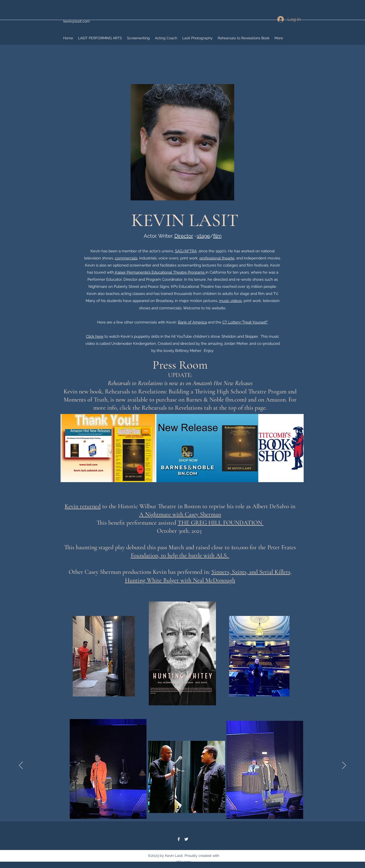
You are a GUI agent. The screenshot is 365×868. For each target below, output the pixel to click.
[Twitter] (186, 839)
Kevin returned (83, 506)
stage (204, 236)
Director (184, 236)
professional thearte (217, 258)
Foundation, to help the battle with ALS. (180, 555)
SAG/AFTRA (186, 251)
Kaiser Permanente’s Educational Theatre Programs (160, 272)
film (217, 236)
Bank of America (192, 322)
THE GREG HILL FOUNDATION (221, 523)
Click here (95, 336)
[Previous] (21, 766)
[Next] (344, 766)
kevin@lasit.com (77, 21)
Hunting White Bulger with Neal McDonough (180, 580)
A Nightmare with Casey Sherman (180, 514)
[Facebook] (179, 839)
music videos (230, 301)
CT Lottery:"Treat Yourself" (245, 322)
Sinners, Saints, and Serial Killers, (251, 572)
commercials (126, 258)
